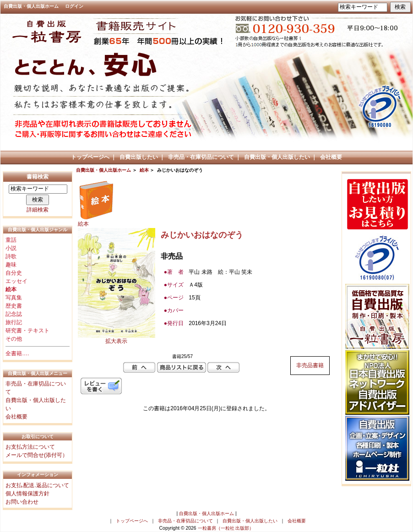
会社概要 (331, 157)
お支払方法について (30, 447)
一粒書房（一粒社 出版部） (226, 528)
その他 (14, 339)
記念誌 (14, 314)
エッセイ (16, 281)
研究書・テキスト (27, 331)
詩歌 (11, 256)
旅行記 (14, 322)
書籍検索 (38, 177)
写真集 (14, 298)
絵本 (144, 170)
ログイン (74, 6)
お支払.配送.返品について (37, 485)
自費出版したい (139, 157)
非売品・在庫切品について (201, 157)
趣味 (11, 265)
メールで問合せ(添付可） (37, 455)
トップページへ (90, 157)
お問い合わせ (22, 502)
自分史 (14, 273)
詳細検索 (38, 210)
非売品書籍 (310, 365)
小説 (11, 248)
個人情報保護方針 (27, 494)
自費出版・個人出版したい (277, 157)
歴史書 (14, 306)
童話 (11, 240)
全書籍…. (17, 353)
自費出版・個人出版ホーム (31, 6)
